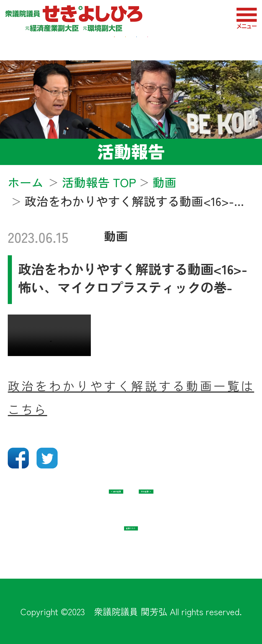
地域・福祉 (107, 45)
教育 (219, 45)
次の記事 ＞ (183, 502)
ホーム (26, 182)
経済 (43, 45)
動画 (116, 236)
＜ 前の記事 (79, 502)
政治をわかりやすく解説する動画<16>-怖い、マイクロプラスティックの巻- (133, 278)
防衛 (171, 45)
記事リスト (131, 539)
